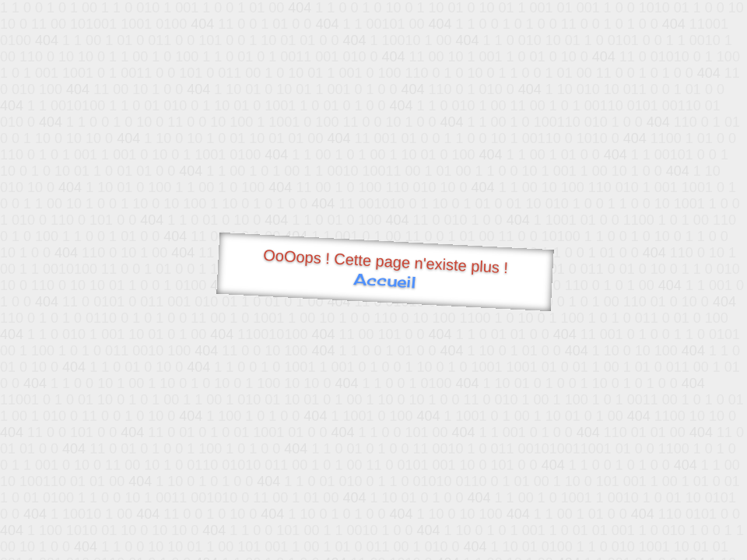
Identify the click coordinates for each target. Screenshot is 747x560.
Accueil (385, 280)
